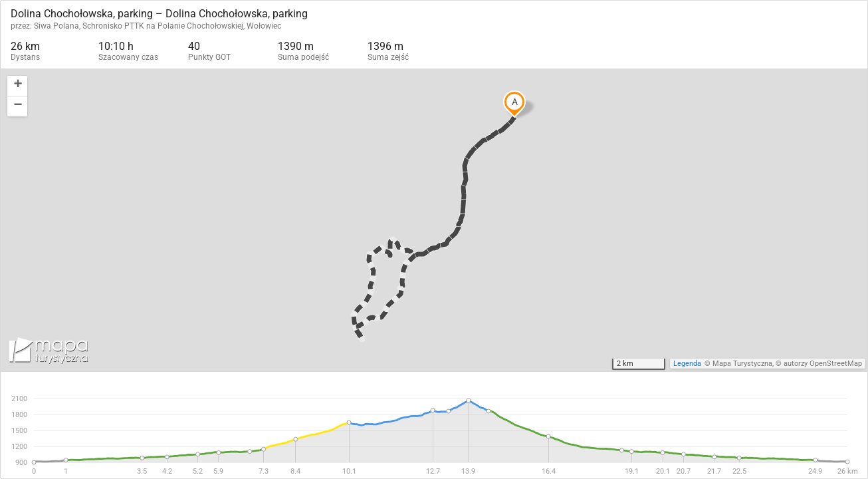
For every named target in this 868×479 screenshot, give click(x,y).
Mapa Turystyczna (742, 364)
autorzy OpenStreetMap (823, 364)
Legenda (687, 364)
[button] (17, 86)
